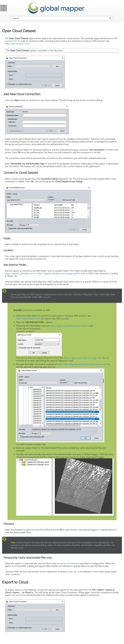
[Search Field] (62, 18)
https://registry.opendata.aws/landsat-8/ (69, 326)
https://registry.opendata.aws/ (19, 273)
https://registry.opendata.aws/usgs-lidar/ (83, 358)
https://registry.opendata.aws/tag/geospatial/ (59, 273)
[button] (110, 18)
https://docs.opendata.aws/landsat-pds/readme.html (82, 364)
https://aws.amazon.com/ (17, 44)
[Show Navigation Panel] (4, 8)
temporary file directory (68, 563)
